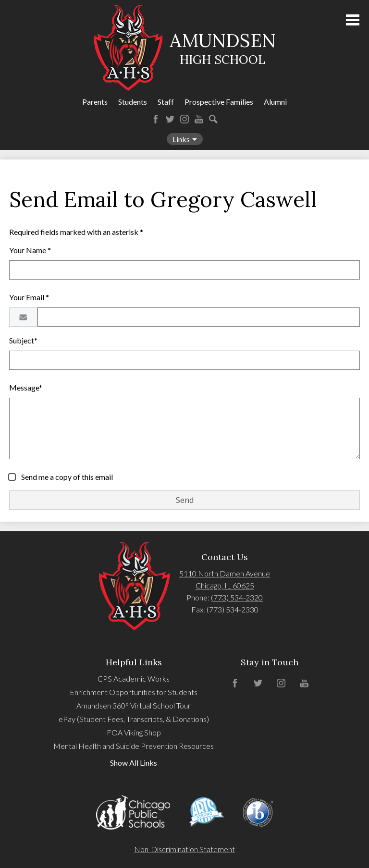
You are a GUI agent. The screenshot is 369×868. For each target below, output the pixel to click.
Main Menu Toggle (353, 20)
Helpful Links (134, 662)
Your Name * (30, 250)
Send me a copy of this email (66, 477)
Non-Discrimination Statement (184, 849)
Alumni (275, 102)
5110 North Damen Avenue (225, 573)
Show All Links (134, 763)
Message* (26, 387)
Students (133, 102)
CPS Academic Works (134, 679)
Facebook (156, 119)
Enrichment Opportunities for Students (134, 692)
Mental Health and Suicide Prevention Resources (134, 746)
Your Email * (29, 297)
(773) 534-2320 (237, 597)
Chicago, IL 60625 (225, 585)
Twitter (170, 119)
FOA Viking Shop (134, 732)
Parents (95, 102)
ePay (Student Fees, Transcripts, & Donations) (134, 719)
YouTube (199, 119)
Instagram (184, 119)
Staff (166, 102)
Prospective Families (219, 102)
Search (213, 119)
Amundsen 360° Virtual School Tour (134, 705)
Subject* (23, 340)
